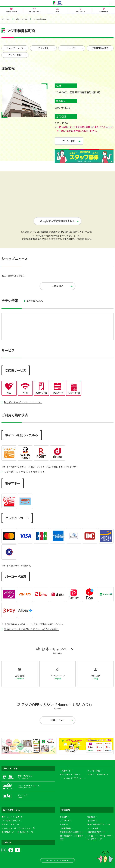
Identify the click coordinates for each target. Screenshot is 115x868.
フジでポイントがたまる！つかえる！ (24, 472)
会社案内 (63, 816)
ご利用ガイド (65, 770)
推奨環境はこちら (35, 301)
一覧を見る (57, 286)
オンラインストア (9, 824)
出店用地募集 (65, 828)
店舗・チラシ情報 (22, 19)
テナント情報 (15, 55)
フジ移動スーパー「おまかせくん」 (16, 831)
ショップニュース (15, 48)
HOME (7, 19)
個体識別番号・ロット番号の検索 (72, 837)
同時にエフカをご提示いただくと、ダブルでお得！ (32, 629)
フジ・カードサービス (10, 816)
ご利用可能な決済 (100, 48)
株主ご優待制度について (97, 824)
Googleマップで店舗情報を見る (57, 221)
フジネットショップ (10, 820)
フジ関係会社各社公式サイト (72, 831)
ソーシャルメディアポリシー (72, 778)
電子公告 (91, 820)
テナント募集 (93, 828)
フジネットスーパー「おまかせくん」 (17, 828)
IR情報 (63, 824)
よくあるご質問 (94, 770)
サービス (72, 48)
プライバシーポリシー (96, 774)
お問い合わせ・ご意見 (69, 774)
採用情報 (91, 816)
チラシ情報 (43, 48)
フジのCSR (64, 820)
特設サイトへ (57, 720)
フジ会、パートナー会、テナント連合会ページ (99, 837)
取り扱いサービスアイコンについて (23, 402)
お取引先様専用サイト (96, 831)
